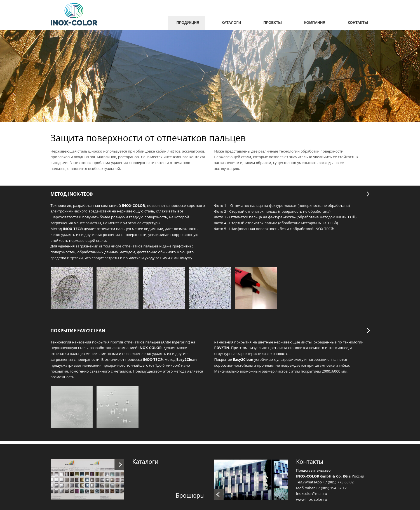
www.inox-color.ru (312, 499)
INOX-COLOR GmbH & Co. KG (322, 476)
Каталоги (231, 23)
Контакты (358, 23)
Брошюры (190, 495)
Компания (315, 23)
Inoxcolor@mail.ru (312, 493)
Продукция (188, 23)
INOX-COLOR (150, 348)
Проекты (273, 23)
